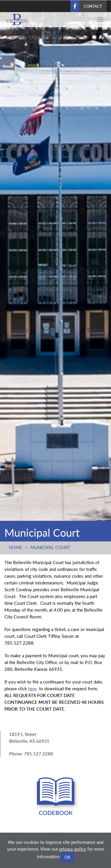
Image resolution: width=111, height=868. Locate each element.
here (32, 688)
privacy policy (73, 849)
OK (67, 857)
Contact (93, 6)
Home (16, 547)
